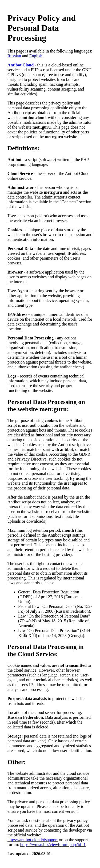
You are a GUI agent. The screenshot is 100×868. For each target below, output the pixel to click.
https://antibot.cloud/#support (33, 840)
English (36, 56)
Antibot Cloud (21, 65)
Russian (14, 56)
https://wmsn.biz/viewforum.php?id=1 (53, 845)
